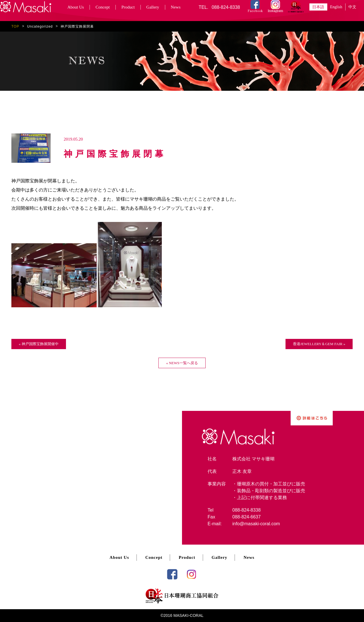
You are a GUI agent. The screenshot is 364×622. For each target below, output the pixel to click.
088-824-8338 (226, 7)
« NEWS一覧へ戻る (182, 363)
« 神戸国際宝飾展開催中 (39, 344)
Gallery (153, 7)
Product (128, 7)
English (336, 7)
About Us (76, 7)
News (176, 7)
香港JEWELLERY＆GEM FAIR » (319, 344)
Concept (103, 7)
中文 (352, 7)
